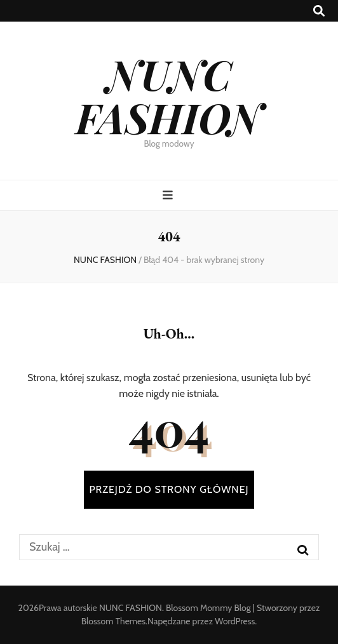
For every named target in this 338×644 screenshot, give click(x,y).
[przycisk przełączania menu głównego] (169, 195)
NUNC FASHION (169, 95)
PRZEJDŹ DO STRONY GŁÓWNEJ (169, 489)
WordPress (235, 621)
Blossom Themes (113, 621)
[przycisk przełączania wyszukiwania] (319, 11)
